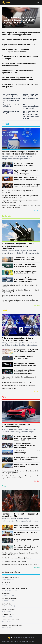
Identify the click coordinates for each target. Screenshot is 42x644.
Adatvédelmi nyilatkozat (10, 641)
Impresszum (24, 641)
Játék (5, 310)
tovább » (37, 211)
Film (4, 486)
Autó (4, 397)
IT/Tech (6, 124)
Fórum (32, 641)
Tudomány (7, 216)
